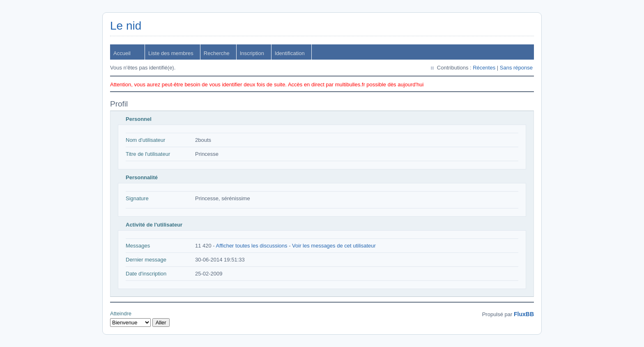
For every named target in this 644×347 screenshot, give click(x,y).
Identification (290, 53)
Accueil (122, 53)
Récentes (484, 68)
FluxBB (524, 314)
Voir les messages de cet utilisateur (334, 246)
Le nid (126, 26)
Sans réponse (516, 68)
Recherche (217, 53)
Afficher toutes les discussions (252, 246)
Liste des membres (171, 53)
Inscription (252, 53)
